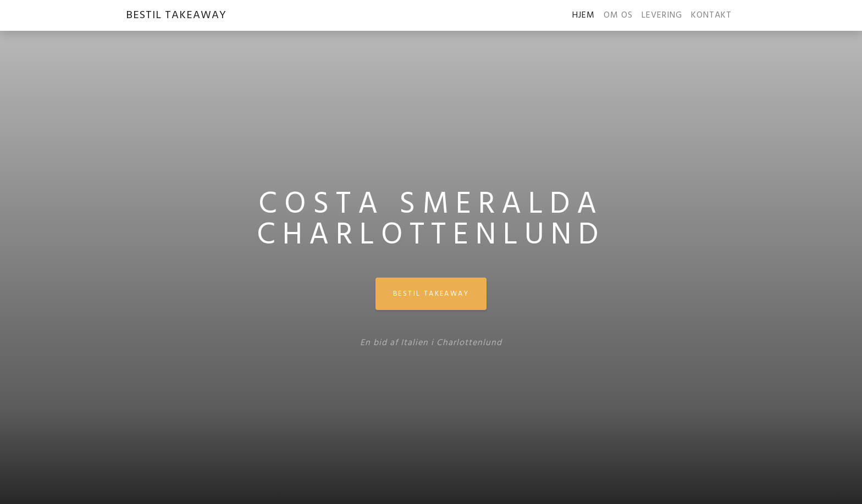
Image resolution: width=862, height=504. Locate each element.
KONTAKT (711, 15)
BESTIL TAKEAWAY (176, 15)
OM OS (618, 15)
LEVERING (662, 15)
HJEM (586, 15)
